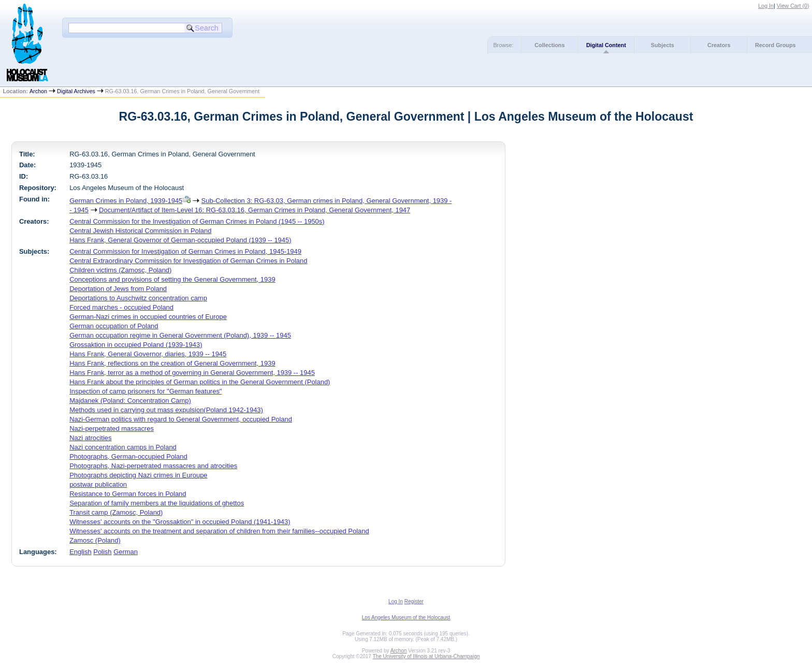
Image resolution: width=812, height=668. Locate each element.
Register (414, 601)
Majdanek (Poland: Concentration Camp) (130, 401)
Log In (766, 6)
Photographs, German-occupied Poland (128, 456)
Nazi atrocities (90, 438)
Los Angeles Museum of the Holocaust (406, 618)
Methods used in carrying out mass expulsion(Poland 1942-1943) (166, 410)
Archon (38, 91)
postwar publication (98, 484)
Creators (719, 45)
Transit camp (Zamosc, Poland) (116, 512)
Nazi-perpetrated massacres (112, 429)
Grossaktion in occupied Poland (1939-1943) (136, 345)
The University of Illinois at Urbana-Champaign (426, 656)
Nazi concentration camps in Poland (123, 447)
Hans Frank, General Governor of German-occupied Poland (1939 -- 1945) (180, 240)
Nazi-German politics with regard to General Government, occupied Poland (181, 419)
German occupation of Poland (114, 326)
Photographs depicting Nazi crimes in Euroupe (138, 475)
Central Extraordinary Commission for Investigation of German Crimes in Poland (188, 261)
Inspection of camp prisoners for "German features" (146, 391)
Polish (102, 552)
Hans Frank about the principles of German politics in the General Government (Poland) (200, 382)
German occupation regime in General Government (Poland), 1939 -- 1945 (180, 335)
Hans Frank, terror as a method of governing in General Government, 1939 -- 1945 (192, 373)
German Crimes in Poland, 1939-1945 (126, 201)
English (80, 552)
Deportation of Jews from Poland (118, 289)
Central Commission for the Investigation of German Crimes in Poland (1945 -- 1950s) (197, 221)
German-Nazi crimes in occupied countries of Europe (148, 317)
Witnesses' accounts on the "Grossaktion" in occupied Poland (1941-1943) (180, 522)
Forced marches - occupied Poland (121, 307)
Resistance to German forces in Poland (128, 494)
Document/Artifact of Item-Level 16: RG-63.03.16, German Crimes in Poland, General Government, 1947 (255, 210)
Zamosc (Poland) (95, 540)
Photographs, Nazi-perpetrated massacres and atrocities (153, 466)
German (126, 552)
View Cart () (793, 6)
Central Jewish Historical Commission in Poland (140, 231)
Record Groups (775, 45)
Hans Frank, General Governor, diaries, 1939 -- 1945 (148, 354)
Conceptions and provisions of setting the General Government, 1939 (172, 279)
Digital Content (606, 45)
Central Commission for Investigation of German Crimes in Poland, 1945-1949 (185, 251)
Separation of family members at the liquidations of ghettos (157, 503)
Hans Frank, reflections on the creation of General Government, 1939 (172, 363)
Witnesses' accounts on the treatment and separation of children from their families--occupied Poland (219, 531)
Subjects (663, 45)
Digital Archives (76, 91)
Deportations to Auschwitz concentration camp (138, 298)
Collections (549, 45)
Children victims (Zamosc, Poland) (120, 270)
